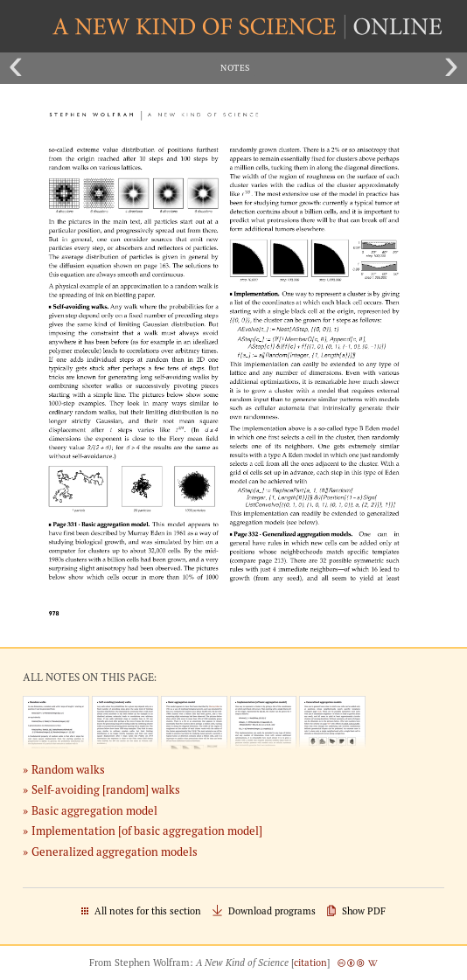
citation (310, 963)
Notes (235, 68)
